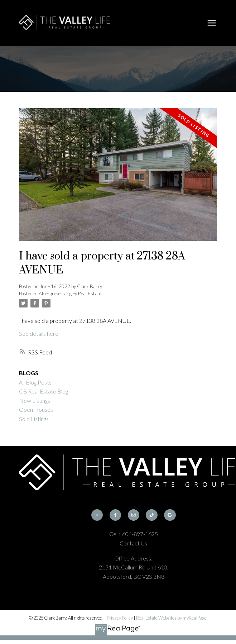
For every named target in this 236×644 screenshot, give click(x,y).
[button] (97, 515)
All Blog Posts (35, 382)
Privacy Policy (120, 618)
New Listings (35, 400)
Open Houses (36, 409)
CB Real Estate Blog (44, 391)
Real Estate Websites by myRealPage (171, 618)
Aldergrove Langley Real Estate (70, 294)
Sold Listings (34, 419)
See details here (39, 333)
